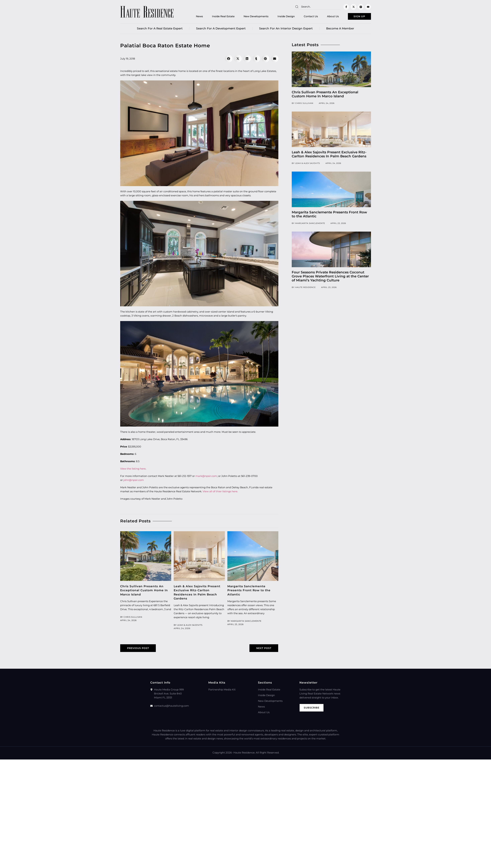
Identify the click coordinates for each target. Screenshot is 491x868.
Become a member (340, 29)
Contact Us (305, 17)
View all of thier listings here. (220, 492)
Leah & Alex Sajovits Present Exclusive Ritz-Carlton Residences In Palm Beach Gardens (329, 155)
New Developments (251, 17)
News (194, 17)
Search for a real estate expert (160, 29)
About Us (327, 17)
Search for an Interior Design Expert (286, 29)
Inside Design (281, 17)
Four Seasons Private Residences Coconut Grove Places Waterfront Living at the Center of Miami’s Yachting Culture (330, 277)
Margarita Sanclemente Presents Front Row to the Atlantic (249, 591)
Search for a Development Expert (221, 29)
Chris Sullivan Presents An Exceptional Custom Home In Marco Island (144, 591)
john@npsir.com (134, 481)
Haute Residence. (244, 754)
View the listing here (133, 469)
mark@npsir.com (206, 477)
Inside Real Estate (218, 17)
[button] (229, 59)
